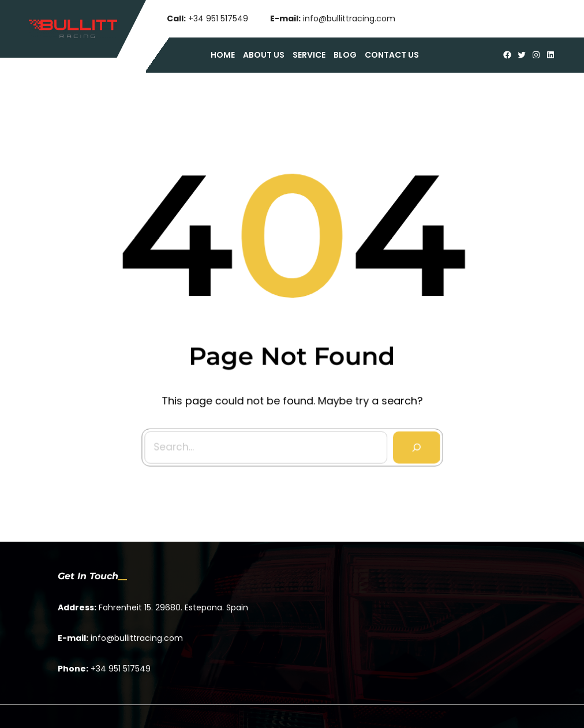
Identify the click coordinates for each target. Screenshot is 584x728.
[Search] (414, 444)
